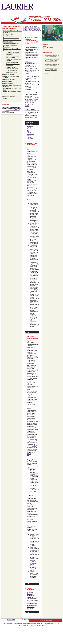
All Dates (51, 47)
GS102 (32, 67)
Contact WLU (11, 620)
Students (32, 288)
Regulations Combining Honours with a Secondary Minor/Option (13, 64)
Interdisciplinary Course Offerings (12, 49)
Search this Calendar (9, 96)
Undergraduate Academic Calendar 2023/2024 (11, 27)
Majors (36, 204)
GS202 (32, 77)
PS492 (32, 103)
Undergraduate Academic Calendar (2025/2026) (52, 56)
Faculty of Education (9, 74)
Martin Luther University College (12, 92)
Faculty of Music (8, 81)
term (31, 484)
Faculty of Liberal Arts (9, 79)
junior (31, 209)
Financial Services (8, 42)
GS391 (34, 443)
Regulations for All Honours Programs (32, 607)
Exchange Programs (11, 70)
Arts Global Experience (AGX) (30, 133)
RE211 (27, 104)
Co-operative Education (12, 72)
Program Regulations (31, 138)
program (32, 474)
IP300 (34, 101)
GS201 (27, 77)
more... (47, 73)
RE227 (32, 104)
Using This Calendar (9, 36)
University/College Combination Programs (12, 68)
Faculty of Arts (8, 51)
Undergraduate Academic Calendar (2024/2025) (52, 60)
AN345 (31, 99)
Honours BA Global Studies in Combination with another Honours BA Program (32, 29)
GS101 (27, 67)
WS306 (27, 106)
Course (29, 62)
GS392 (29, 454)
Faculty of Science (8, 83)
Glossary (6, 98)
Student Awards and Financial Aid (12, 40)
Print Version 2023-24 (9, 34)
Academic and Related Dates (11, 44)
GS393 (29, 455)
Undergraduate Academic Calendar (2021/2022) (52, 69)
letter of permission (32, 175)
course (29, 153)
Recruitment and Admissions (11, 38)
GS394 (34, 446)
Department (30, 187)
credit (31, 150)
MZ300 (27, 103)
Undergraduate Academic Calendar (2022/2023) (52, 65)
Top (28, 332)
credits (34, 57)
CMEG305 (28, 101)
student (33, 367)
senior (27, 69)
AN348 (36, 99)
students (34, 156)
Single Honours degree (32, 54)
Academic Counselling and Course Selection (13, 57)
